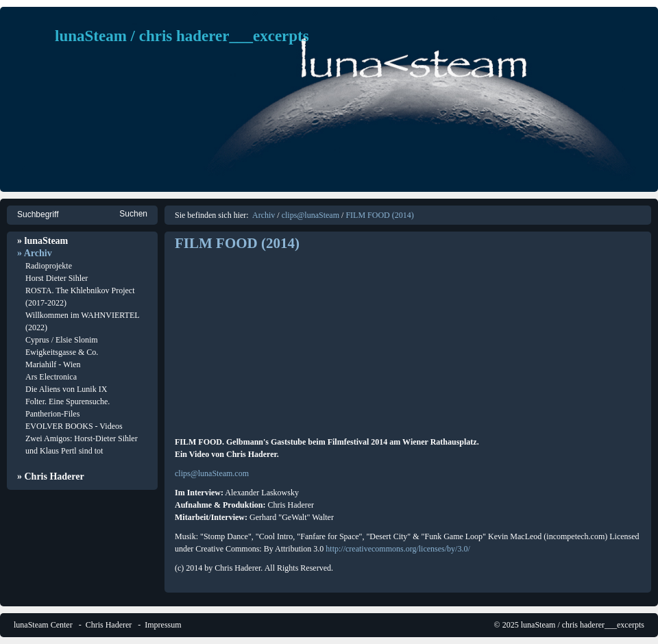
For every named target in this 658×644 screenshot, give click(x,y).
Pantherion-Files (52, 414)
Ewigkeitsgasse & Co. (62, 352)
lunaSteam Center (43, 625)
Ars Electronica (51, 377)
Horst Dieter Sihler (57, 278)
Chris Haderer (109, 625)
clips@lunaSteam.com (212, 473)
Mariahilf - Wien (53, 364)
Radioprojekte (49, 266)
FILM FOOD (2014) (379, 215)
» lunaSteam (42, 241)
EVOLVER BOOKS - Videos (74, 426)
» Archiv (35, 253)
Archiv (264, 215)
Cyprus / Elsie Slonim (62, 340)
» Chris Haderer (51, 476)
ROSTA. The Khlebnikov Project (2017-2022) (80, 297)
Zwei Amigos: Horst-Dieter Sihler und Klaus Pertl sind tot (82, 445)
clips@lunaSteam (310, 215)
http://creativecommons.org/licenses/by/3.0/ (398, 549)
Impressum (163, 625)
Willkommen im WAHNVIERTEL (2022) (82, 321)
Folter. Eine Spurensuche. (68, 401)
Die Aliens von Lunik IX (66, 389)
